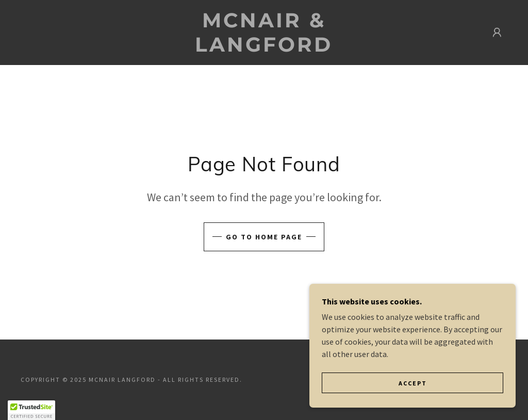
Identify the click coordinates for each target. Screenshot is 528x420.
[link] (264, 49)
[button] (497, 33)
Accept (413, 383)
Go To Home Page (264, 237)
